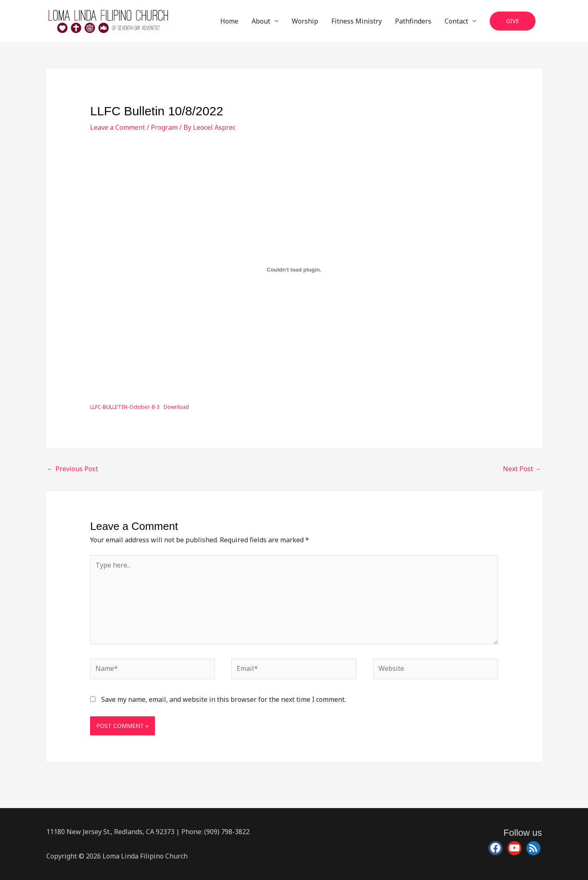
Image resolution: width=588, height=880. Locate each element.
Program (164, 127)
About (261, 21)
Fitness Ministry (357, 21)
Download (176, 407)
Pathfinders (413, 21)
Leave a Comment (118, 127)
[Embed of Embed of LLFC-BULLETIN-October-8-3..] (294, 270)
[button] (513, 21)
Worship (305, 21)
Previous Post (73, 469)
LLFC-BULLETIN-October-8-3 (125, 407)
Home (229, 21)
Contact (456, 21)
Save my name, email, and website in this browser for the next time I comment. (224, 699)
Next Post (522, 469)
